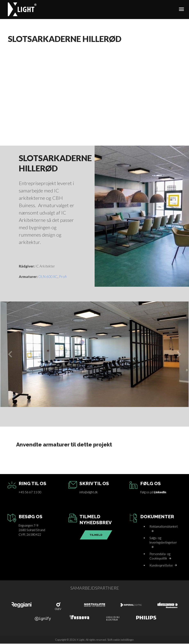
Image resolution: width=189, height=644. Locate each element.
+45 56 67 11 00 (30, 493)
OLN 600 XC (48, 277)
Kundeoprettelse (161, 566)
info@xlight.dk (89, 493)
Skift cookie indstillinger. (121, 640)
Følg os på (153, 493)
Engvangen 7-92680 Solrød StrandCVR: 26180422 (32, 530)
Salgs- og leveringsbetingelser (163, 541)
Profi (63, 277)
